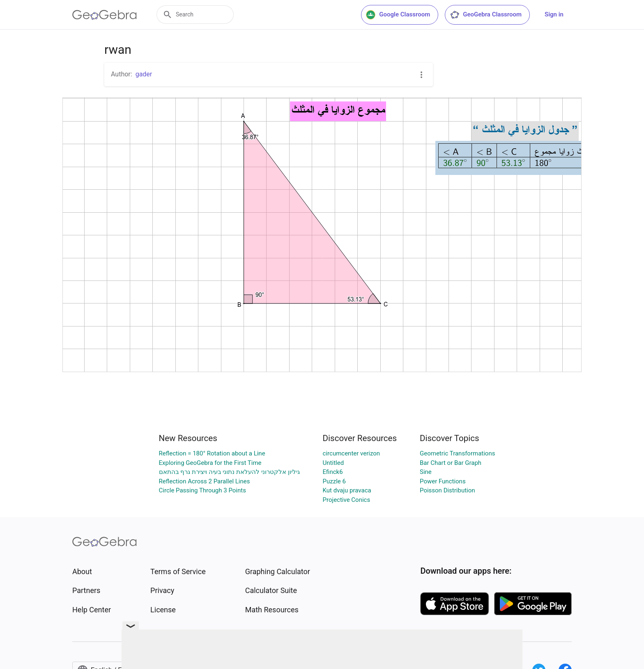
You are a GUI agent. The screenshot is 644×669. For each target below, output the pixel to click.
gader (144, 74)
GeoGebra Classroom (486, 15)
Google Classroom (398, 15)
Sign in (554, 14)
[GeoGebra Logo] (105, 15)
